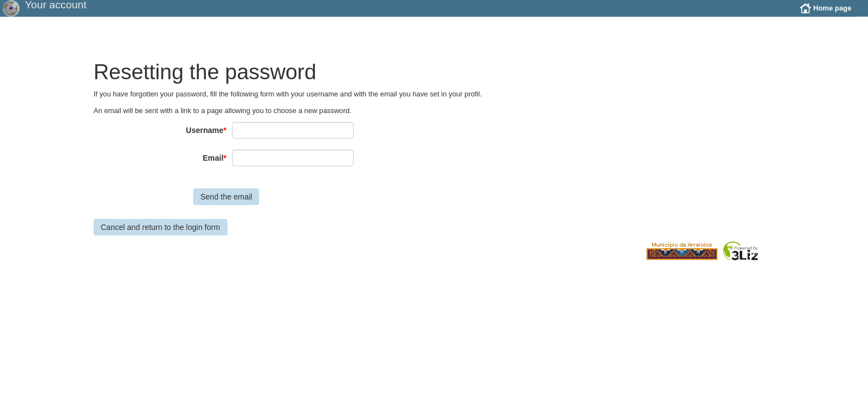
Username (206, 139)
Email (215, 166)
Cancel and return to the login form (161, 236)
